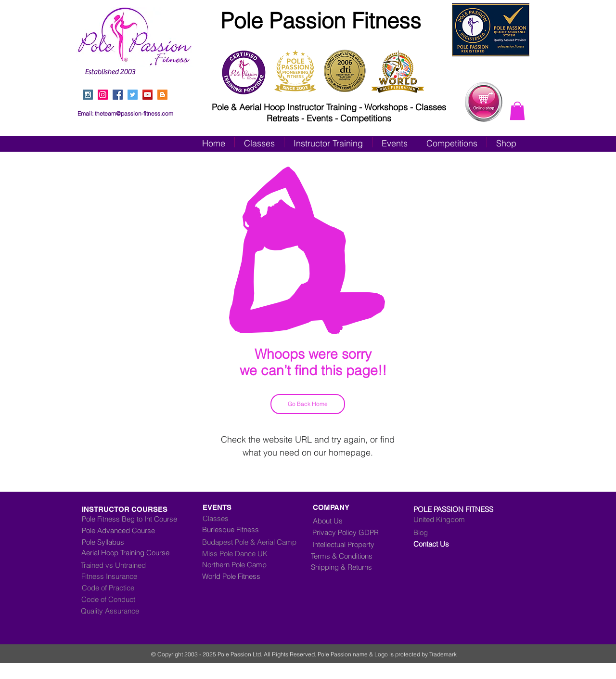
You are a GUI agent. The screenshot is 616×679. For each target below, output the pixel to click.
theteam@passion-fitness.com (134, 113)
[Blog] (454, 532)
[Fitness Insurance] (122, 576)
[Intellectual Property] (351, 544)
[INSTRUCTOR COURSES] (145, 509)
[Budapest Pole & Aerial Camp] (257, 542)
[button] (517, 111)
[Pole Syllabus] (136, 542)
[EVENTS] (250, 507)
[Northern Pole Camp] (257, 564)
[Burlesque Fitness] (241, 529)
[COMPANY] (334, 507)
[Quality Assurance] (121, 611)
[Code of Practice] (122, 588)
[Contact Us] (454, 544)
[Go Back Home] (308, 404)
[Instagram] (103, 95)
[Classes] (257, 518)
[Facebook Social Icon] (118, 95)
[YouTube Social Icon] (148, 95)
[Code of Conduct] (122, 599)
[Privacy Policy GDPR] (353, 532)
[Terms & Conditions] (348, 556)
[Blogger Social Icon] (162, 95)
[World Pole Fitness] (257, 576)
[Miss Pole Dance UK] (250, 553)
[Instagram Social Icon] (88, 95)
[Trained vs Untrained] (136, 565)
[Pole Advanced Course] (127, 530)
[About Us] (331, 521)
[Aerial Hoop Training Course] (138, 552)
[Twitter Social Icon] (133, 95)
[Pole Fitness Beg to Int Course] (129, 519)
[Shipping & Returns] (348, 567)
